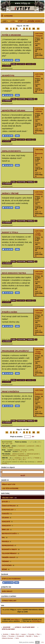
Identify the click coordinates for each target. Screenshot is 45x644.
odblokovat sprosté (33, 454)
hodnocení (22, 446)
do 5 (29, 458)
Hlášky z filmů (15, 634)
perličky (31, 450)
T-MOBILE (29, 64)
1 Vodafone (17, 458)
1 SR (19, 460)
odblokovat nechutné (9, 456)
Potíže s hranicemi (11, 35)
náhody (11, 448)
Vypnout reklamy (9, 601)
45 (34, 29)
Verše (17, 638)
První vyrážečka (10, 392)
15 (39, 442)
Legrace (24, 634)
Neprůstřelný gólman (13, 110)
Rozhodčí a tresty (11, 550)
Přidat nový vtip (9, 485)
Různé (6, 569)
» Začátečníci (39, 393)
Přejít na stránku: (17, 437)
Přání (38, 634)
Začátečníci (8, 565)
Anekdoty (6, 634)
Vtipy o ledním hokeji (30, 21)
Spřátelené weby (8, 629)
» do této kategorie (10, 488)
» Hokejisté (39, 36)
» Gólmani (38, 111)
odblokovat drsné (23, 456)
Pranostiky (31, 634)
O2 (34, 64)
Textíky (36, 636)
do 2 (24, 458)
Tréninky (6, 561)
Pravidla (6, 542)
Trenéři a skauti (10, 557)
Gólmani (7, 518)
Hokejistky (7, 526)
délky (38, 446)
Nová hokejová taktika (14, 273)
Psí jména (11, 636)
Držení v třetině (10, 193)
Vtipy (13, 21)
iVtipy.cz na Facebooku (11, 579)
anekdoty (17, 450)
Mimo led (7, 530)
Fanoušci (7, 514)
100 (11, 444)
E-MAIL (13, 64)
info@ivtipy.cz (37, 621)
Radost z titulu (10, 232)
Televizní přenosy (11, 554)
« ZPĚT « (5, 21)
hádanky (25, 450)
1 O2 (9, 460)
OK (37, 642)
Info (42, 642)
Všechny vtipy (9, 498)
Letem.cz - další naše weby (25, 627)
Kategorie (8, 16)
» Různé (38, 76)
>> (38, 29)
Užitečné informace (7, 638)
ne (25, 452)
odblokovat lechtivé (18, 454)
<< (7, 29)
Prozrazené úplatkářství (15, 351)
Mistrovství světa (10, 534)
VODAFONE (21, 64)
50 (7, 444)
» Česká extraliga (38, 234)
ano (21, 452)
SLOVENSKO (6, 66)
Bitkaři (6, 502)
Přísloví (4, 636)
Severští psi (8, 75)
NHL (5, 538)
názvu (4, 448)
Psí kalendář (20, 636)
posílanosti (31, 446)
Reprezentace (9, 546)
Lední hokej (39, 34)
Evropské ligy (9, 510)
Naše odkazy (7, 591)
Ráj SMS (29, 636)
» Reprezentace (39, 154)
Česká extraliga (10, 506)
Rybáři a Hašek (10, 312)
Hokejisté (7, 522)
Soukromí (7, 627)
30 (3, 444)
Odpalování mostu (11, 151)
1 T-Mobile (36, 458)
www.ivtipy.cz (15, 620)
